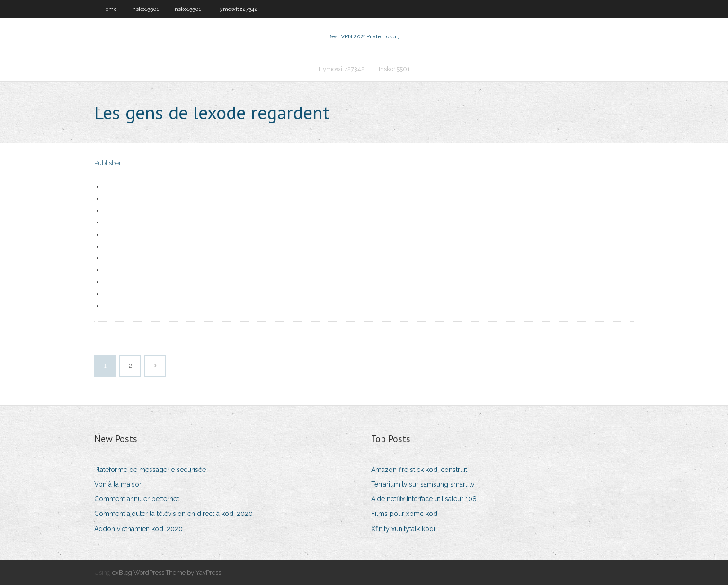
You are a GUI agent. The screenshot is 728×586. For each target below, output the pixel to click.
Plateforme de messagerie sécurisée (150, 471)
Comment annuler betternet (137, 500)
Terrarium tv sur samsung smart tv (423, 485)
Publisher (108, 164)
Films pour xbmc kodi (405, 515)
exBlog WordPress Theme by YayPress (167, 573)
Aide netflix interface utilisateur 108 (424, 500)
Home (109, 9)
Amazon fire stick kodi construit (419, 471)
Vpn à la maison (119, 485)
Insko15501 (145, 9)
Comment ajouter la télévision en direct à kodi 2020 (173, 515)
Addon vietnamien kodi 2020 (138, 530)
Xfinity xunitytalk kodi (403, 530)
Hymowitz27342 (236, 9)
